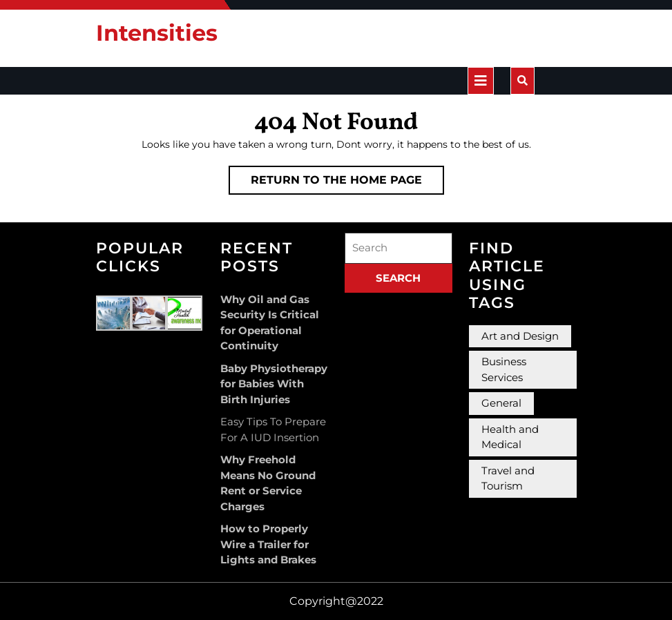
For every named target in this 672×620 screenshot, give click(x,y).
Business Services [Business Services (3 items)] (504, 369)
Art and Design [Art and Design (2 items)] (520, 336)
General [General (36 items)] (501, 403)
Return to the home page (347, 183)
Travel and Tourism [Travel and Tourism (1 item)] (508, 478)
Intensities (157, 33)
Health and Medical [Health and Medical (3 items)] (510, 437)
